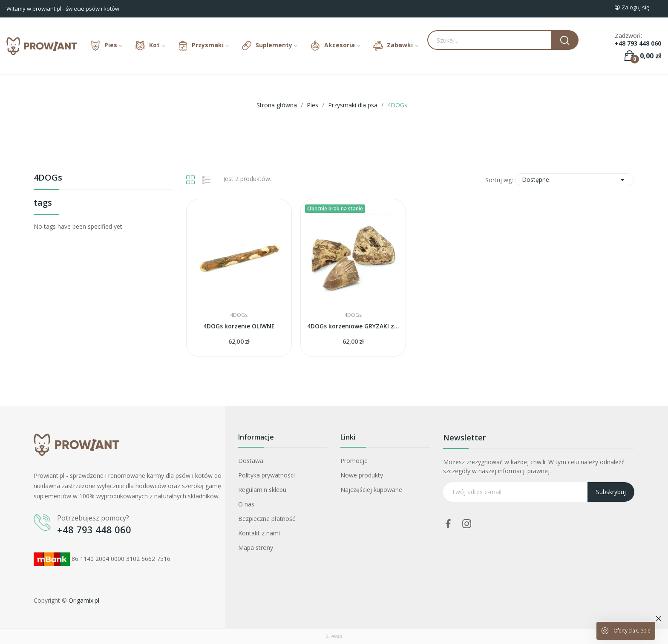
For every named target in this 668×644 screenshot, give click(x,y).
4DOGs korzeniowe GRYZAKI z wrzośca (353, 326)
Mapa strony (256, 548)
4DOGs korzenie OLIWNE (239, 326)
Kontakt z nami (259, 533)
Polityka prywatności (266, 475)
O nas (246, 504)
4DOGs (48, 178)
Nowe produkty (362, 475)
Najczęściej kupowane (371, 490)
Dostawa (251, 461)
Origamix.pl (84, 600)
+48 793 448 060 (638, 43)
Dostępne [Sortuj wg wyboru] (575, 180)
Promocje (354, 461)
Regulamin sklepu (262, 490)
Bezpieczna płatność (267, 519)
